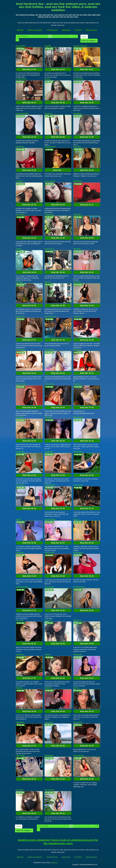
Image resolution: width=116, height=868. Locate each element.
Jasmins (76, 688)
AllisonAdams (49, 587)
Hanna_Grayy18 (50, 181)
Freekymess (77, 384)
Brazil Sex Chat (52, 30)
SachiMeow (77, 113)
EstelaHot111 (49, 755)
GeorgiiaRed (49, 722)
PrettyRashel (78, 655)
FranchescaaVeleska (80, 46)
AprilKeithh (77, 282)
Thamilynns (48, 113)
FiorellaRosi (20, 417)
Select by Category (89, 41)
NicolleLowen (20, 350)
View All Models (22, 36)
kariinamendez (49, 384)
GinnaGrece (77, 350)
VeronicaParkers (79, 755)
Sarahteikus (77, 620)
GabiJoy (47, 282)
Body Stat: (29, 69)
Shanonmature (78, 417)
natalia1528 (77, 214)
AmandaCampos (79, 587)
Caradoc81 (48, 620)
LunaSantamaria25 (22, 113)
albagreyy (19, 688)
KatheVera (19, 282)
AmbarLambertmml (22, 587)
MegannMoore (78, 553)
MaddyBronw (78, 181)
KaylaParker (20, 553)
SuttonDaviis (20, 485)
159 (75, 36)
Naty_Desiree (78, 722)
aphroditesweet (21, 384)
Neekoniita (48, 688)
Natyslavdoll (20, 147)
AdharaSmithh (21, 46)
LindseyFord (20, 452)
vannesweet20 (49, 790)
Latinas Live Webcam (35, 30)
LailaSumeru (20, 655)
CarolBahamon (78, 316)
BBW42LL (48, 79)
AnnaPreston (20, 214)
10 (63, 36)
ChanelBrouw (78, 452)
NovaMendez (49, 452)
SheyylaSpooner (50, 147)
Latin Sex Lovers (91, 30)
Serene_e (76, 519)
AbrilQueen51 (49, 214)
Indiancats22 (20, 755)
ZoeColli (18, 249)
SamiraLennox (49, 249)
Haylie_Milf (77, 147)
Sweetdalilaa (20, 722)
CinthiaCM (19, 181)
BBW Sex (20, 30)
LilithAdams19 (49, 553)
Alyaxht (18, 519)
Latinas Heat (66, 30)
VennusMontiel (78, 79)
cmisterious (20, 790)
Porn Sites (78, 30)
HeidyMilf (48, 46)
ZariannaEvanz (78, 485)
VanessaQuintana (50, 316)
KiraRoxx (48, 655)
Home (84, 37)
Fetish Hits (54, 863)
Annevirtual (20, 620)
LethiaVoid (48, 417)
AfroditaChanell (21, 79)
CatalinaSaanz (49, 350)
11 (67, 36)
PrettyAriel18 (20, 316)
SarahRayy (77, 249)
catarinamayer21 (50, 519)
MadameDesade (50, 485)
